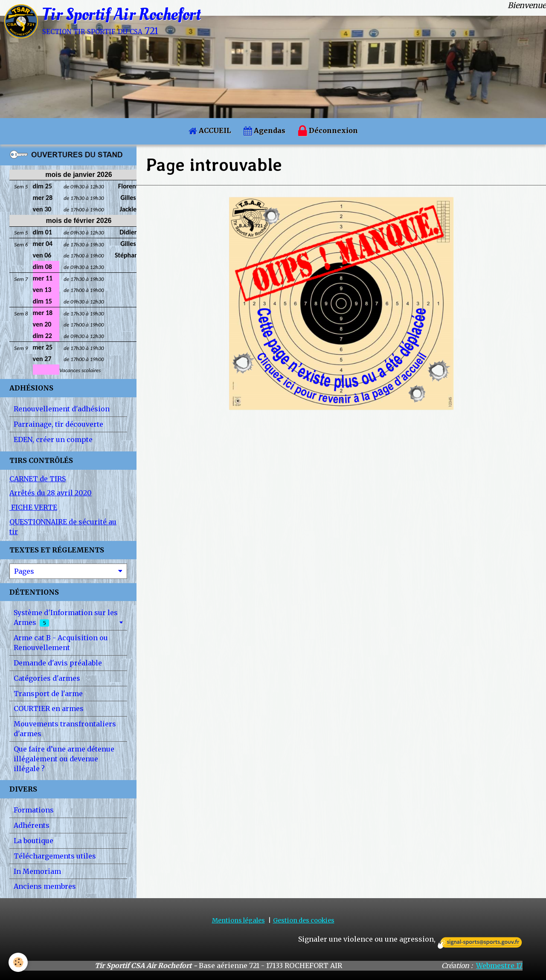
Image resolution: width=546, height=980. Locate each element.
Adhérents (32, 825)
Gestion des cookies (304, 920)
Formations (34, 810)
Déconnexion (328, 131)
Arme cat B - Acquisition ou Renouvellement (61, 643)
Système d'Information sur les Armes (66, 617)
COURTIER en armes (49, 708)
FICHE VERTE (33, 507)
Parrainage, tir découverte (58, 424)
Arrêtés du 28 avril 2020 (51, 493)
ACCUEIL (210, 130)
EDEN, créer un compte (53, 439)
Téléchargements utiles (55, 856)
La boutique (33, 841)
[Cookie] (18, 962)
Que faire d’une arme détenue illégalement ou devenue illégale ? (64, 759)
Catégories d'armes (47, 678)
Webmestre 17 (499, 966)
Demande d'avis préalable (58, 663)
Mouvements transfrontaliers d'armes (65, 729)
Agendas (264, 130)
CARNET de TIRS (38, 479)
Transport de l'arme (48, 694)
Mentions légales (238, 920)
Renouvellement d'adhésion (62, 409)
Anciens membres (45, 886)
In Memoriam (37, 871)
